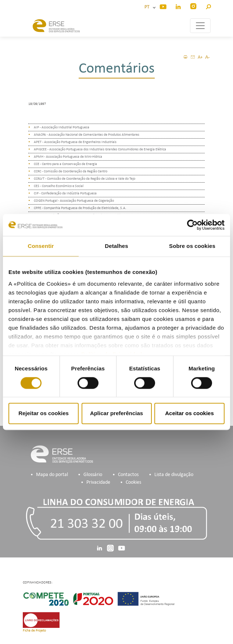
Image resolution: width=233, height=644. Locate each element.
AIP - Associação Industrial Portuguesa (62, 127)
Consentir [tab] (41, 246)
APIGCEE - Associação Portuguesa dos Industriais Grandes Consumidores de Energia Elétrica (100, 149)
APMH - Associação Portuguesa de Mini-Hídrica (68, 157)
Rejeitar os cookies (44, 414)
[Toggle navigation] (200, 26)
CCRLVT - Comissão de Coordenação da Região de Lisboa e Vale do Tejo (85, 179)
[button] (208, 6)
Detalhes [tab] (116, 246)
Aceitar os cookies (189, 414)
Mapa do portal (52, 475)
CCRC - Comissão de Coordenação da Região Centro (71, 171)
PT (148, 7)
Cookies (133, 482)
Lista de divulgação (174, 475)
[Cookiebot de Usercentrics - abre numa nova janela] (192, 225)
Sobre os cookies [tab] (192, 246)
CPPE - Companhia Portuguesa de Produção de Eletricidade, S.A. (80, 208)
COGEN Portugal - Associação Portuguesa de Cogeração (74, 201)
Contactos (128, 475)
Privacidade (98, 482)
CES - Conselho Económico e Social (59, 186)
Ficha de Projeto (34, 631)
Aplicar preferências (116, 414)
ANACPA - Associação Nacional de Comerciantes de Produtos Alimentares (87, 135)
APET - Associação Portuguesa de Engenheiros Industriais (75, 142)
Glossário (93, 475)
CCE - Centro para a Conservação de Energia (65, 164)
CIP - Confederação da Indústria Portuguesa (65, 193)
